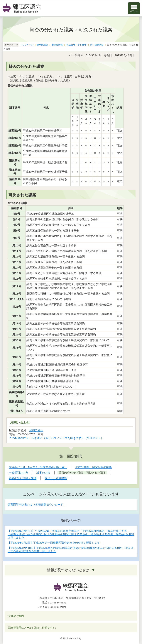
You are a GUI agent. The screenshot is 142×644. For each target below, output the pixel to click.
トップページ (27, 45)
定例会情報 (57, 45)
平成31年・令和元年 (76, 45)
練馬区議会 (42, 45)
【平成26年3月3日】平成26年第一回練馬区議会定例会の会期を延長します (54, 543)
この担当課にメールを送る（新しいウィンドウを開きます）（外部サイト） (56, 438)
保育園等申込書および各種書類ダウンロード (35, 505)
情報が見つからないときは (68, 570)
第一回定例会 (97, 45)
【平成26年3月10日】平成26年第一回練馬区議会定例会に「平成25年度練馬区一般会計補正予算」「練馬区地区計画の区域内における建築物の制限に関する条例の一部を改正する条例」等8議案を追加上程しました (71, 534)
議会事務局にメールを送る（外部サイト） (33, 628)
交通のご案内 (16, 616)
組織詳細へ (36, 430)
